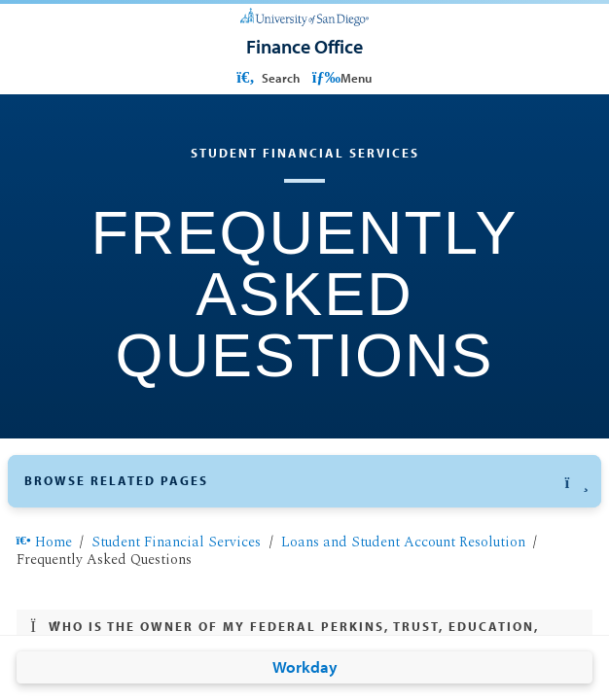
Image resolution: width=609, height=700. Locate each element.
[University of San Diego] (305, 16)
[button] (304, 481)
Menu (342, 77)
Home (44, 542)
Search (267, 77)
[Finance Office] (304, 47)
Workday (305, 666)
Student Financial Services (176, 542)
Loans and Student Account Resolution (403, 542)
